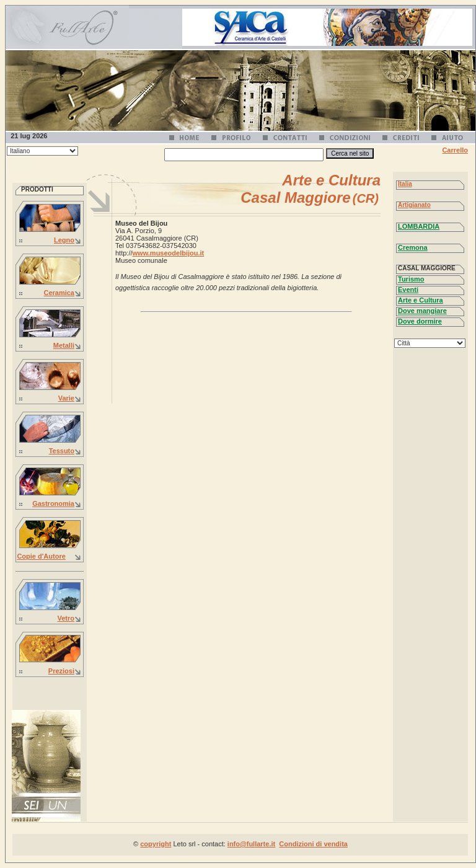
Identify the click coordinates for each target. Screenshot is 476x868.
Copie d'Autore (41, 556)
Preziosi (61, 671)
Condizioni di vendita (313, 844)
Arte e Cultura (421, 300)
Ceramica (59, 293)
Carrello (455, 150)
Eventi (408, 290)
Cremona (413, 247)
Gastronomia (53, 503)
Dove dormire (420, 321)
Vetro (66, 618)
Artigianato (414, 205)
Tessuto (62, 451)
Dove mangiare (422, 311)
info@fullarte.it (251, 844)
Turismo (411, 279)
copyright (156, 844)
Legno (64, 240)
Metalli (64, 345)
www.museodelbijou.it (169, 253)
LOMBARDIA (419, 226)
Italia (405, 184)
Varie (66, 398)
